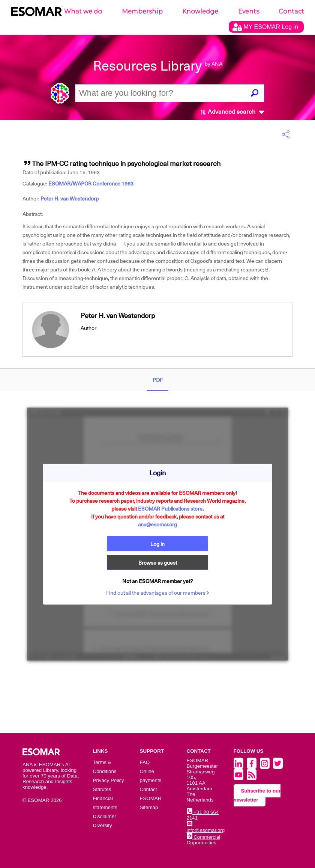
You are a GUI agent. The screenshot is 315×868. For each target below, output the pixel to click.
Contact (291, 11)
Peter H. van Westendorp (70, 199)
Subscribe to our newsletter (257, 795)
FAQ (145, 762)
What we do (83, 11)
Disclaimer (105, 816)
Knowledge (200, 11)
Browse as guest (158, 563)
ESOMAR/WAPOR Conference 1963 (91, 184)
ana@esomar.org (157, 524)
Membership (142, 11)
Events (249, 11)
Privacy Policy (109, 780)
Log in (157, 544)
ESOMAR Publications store (170, 509)
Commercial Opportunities (204, 840)
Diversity (103, 825)
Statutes (102, 789)
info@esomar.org (206, 827)
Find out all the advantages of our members (158, 593)
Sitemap (149, 807)
